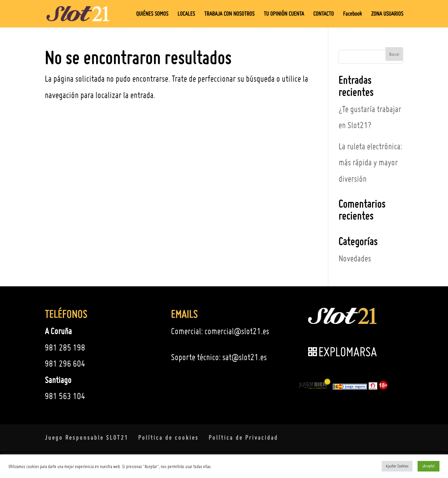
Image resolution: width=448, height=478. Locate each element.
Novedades (355, 258)
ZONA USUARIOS (387, 14)
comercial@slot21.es (237, 331)
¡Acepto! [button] (429, 466)
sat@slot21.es (245, 357)
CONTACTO (324, 14)
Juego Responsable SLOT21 (87, 438)
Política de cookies (168, 438)
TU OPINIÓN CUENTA (284, 14)
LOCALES (186, 14)
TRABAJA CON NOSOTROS (229, 14)
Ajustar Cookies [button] (397, 466)
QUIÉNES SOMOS (152, 14)
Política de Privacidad (243, 438)
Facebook (352, 14)
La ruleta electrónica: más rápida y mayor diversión (370, 162)
